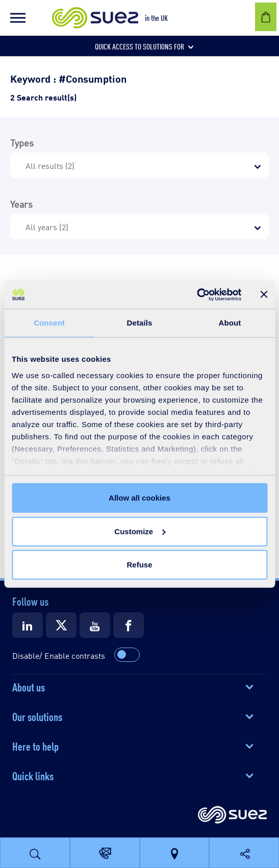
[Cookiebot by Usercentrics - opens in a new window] (197, 294)
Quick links (33, 775)
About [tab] (230, 323)
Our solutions (37, 716)
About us (29, 686)
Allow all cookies (139, 498)
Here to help (35, 746)
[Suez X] (61, 625)
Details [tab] (140, 323)
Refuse (139, 565)
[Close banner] (264, 294)
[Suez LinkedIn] (28, 625)
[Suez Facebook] (129, 625)
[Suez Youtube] (95, 625)
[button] (18, 18)
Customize (140, 531)
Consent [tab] (49, 323)
